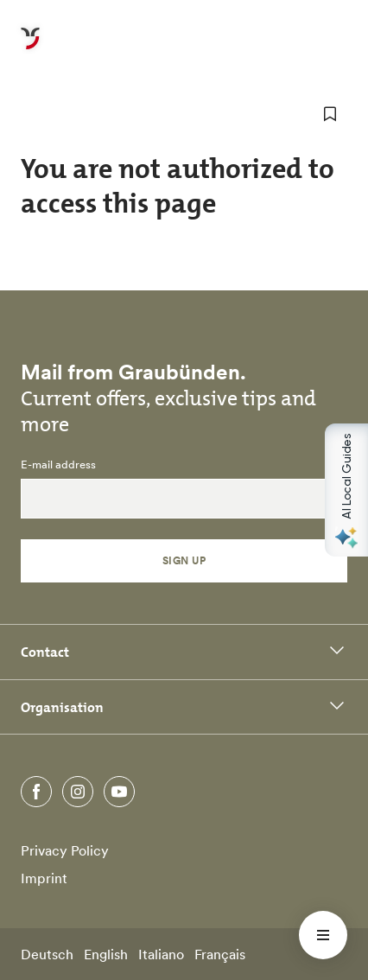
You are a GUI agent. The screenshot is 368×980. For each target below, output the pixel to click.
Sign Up (184, 560)
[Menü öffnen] (323, 935)
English (106, 954)
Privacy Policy (65, 850)
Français (220, 954)
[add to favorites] (330, 114)
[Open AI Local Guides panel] (346, 490)
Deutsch (47, 954)
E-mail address (58, 465)
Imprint (44, 878)
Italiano (161, 954)
